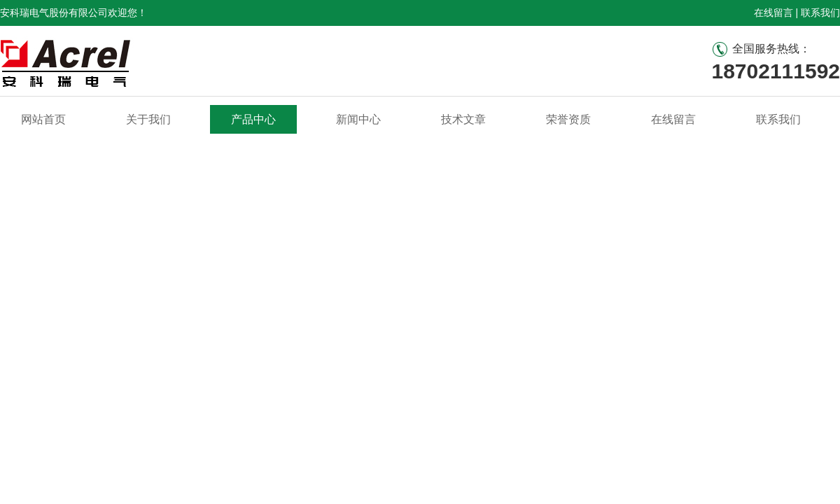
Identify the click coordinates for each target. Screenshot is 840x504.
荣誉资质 (568, 119)
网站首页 (43, 119)
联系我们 (820, 13)
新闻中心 (358, 119)
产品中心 (253, 119)
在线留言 (773, 13)
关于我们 (148, 119)
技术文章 (463, 119)
